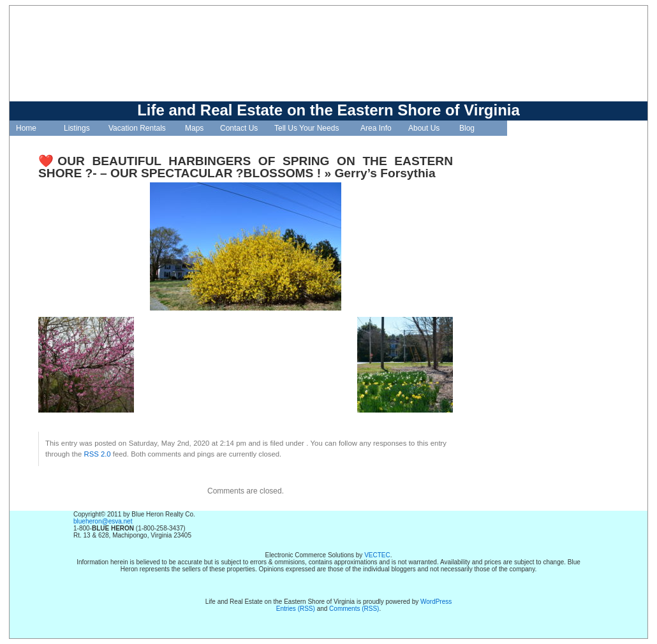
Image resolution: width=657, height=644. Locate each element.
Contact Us (239, 128)
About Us (424, 128)
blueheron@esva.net (103, 521)
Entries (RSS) (296, 609)
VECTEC (377, 555)
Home (26, 128)
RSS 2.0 (97, 454)
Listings (77, 128)
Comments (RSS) (354, 609)
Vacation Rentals (137, 128)
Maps (194, 128)
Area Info (376, 128)
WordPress (436, 602)
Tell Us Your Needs (306, 128)
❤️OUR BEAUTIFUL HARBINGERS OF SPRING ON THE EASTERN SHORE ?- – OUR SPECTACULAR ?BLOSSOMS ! (246, 167)
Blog (467, 128)
